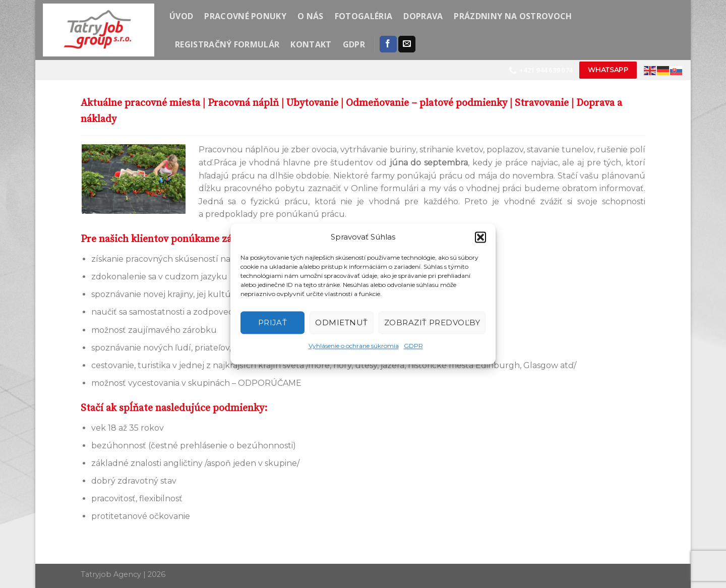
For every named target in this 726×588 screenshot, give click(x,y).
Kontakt (311, 44)
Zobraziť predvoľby (432, 322)
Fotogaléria (364, 16)
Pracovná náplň (243, 103)
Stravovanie (542, 103)
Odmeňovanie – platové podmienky (427, 103)
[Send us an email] (407, 44)
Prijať (273, 322)
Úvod (181, 16)
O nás (311, 16)
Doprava (423, 16)
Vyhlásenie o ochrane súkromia (354, 346)
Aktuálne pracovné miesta (140, 103)
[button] (480, 237)
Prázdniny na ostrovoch (513, 16)
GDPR (413, 346)
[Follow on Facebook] (388, 44)
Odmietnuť (341, 322)
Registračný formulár (227, 44)
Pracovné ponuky (245, 16)
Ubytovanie (312, 103)
